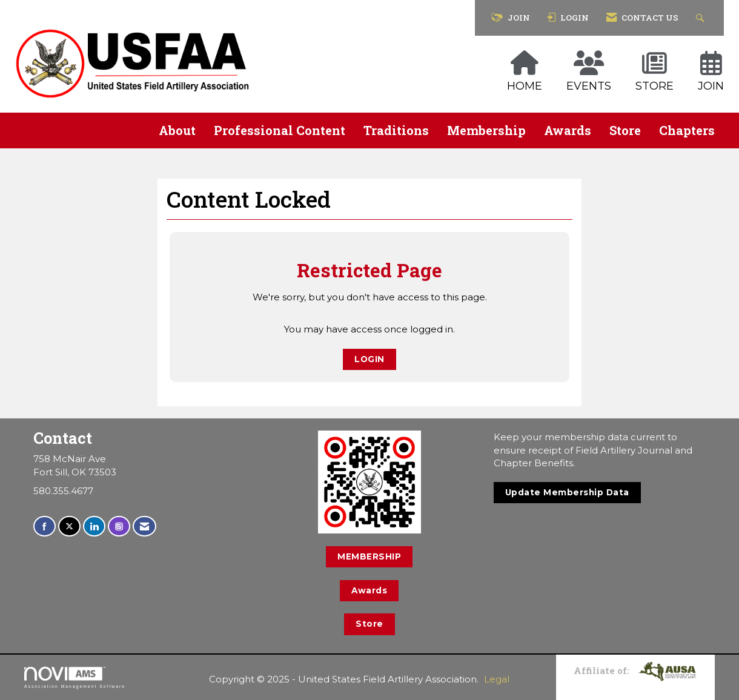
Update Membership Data (567, 492)
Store (625, 130)
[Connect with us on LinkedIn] (94, 527)
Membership (486, 130)
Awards (568, 130)
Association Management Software (75, 678)
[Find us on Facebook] (45, 527)
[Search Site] (702, 18)
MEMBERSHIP (369, 556)
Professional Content (280, 130)
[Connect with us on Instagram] (119, 527)
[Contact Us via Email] (144, 527)
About (177, 130)
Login (369, 359)
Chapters (687, 130)
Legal (497, 679)
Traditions (396, 130)
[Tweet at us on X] (69, 527)
